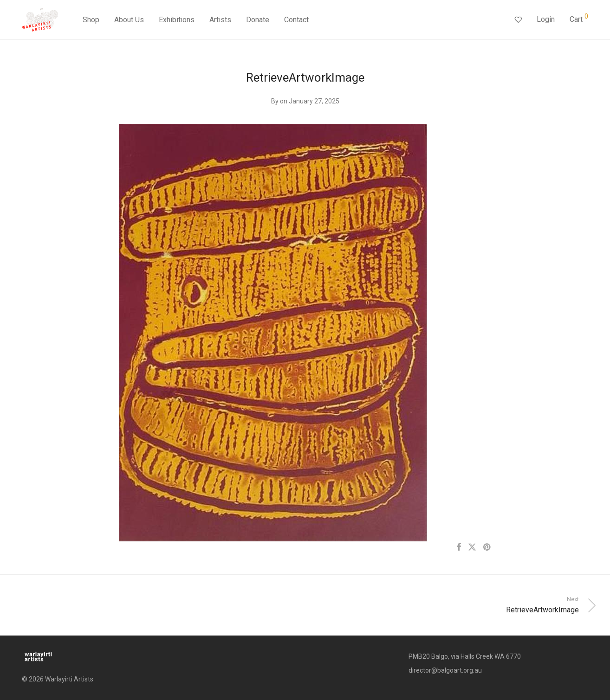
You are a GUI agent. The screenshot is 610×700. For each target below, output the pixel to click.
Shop (91, 20)
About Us (129, 20)
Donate (258, 20)
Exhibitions (177, 20)
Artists (220, 20)
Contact (296, 20)
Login (546, 19)
